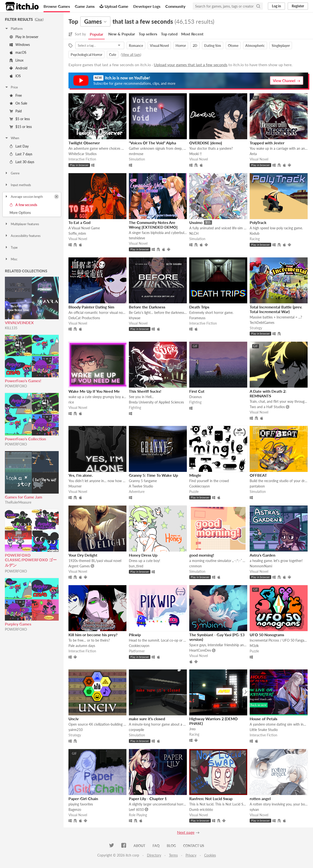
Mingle (195, 475)
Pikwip (135, 635)
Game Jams (85, 6)
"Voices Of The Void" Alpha (152, 143)
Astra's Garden (263, 555)
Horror (181, 46)
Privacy (191, 855)
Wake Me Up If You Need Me (94, 391)
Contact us (194, 846)
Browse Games (57, 6)
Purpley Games (18, 624)
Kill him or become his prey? (93, 635)
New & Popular (122, 34)
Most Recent (192, 34)
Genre (12, 173)
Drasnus (196, 397)
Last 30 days (22, 162)
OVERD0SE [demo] (206, 143)
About (139, 846)
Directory (154, 855)
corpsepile (136, 730)
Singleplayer (281, 46)
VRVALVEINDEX (19, 323)
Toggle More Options (32, 213)
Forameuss (197, 318)
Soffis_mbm (77, 233)
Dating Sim (213, 46)
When (12, 138)
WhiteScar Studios (83, 154)
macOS (18, 52)
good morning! (202, 555)
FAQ (156, 846)
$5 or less (20, 119)
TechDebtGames (262, 323)
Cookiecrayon (200, 486)
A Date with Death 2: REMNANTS (268, 393)
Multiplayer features (22, 224)
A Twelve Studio (141, 486)
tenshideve (137, 238)
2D (195, 46)
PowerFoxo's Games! (23, 381)
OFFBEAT (258, 475)
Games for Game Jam (23, 497)
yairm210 (76, 730)
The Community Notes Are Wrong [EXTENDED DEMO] (153, 225)
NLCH (194, 233)
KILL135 (11, 328)
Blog (171, 846)
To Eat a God (79, 222)
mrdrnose (136, 154)
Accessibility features (23, 236)
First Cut (197, 391)
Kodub (255, 233)
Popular (96, 34)
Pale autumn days (82, 646)
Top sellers (148, 34)
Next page (186, 832)
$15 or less (21, 127)
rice (71, 402)
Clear (39, 19)
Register (298, 6)
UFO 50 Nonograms (267, 635)
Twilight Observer (84, 143)
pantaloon (257, 486)
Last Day (19, 146)
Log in (276, 6)
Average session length (24, 197)
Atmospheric (255, 46)
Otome (233, 46)
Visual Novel (159, 46)
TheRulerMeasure (18, 502)
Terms (173, 855)
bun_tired (136, 566)
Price (11, 87)
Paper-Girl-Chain (83, 799)
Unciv (73, 719)
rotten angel (260, 799)
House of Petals (263, 719)
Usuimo (196, 222)
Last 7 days (21, 154)
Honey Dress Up (143, 555)
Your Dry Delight (83, 555)
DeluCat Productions (84, 318)
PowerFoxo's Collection (25, 439)
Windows (20, 45)
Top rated (169, 34)
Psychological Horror (86, 55)
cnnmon (196, 566)
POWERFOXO (16, 386)
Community (175, 6)
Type (11, 247)
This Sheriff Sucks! (145, 391)
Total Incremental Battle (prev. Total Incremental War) (276, 309)
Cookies (210, 855)
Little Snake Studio (264, 730)
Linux (17, 60)
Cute (113, 55)
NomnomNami (261, 566)
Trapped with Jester (267, 143)
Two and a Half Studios (267, 407)
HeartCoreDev (200, 650)
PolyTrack (258, 222)
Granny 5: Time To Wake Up (153, 475)
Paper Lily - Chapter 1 (148, 799)
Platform (14, 29)
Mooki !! (196, 154)
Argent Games (79, 566)
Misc (11, 259)
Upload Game (114, 6)
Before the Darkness (147, 307)
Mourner (75, 486)
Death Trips (199, 307)
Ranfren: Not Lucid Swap (211, 799)
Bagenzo (75, 810)
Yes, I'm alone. (81, 475)
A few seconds (23, 205)
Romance (136, 46)
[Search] (258, 6)
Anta (253, 154)
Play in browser (24, 37)
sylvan (254, 810)
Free (16, 95)
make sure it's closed (147, 719)
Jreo (192, 729)
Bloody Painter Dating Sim (91, 307)
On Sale (18, 103)
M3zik (254, 646)
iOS (15, 76)
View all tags (131, 55)
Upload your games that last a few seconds (191, 65)
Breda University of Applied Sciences (156, 402)
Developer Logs (147, 6)
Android (18, 68)
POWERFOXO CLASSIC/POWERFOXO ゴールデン (31, 560)
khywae (135, 318)
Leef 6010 (136, 810)
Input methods (18, 185)
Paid (16, 111)
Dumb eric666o (201, 810)
